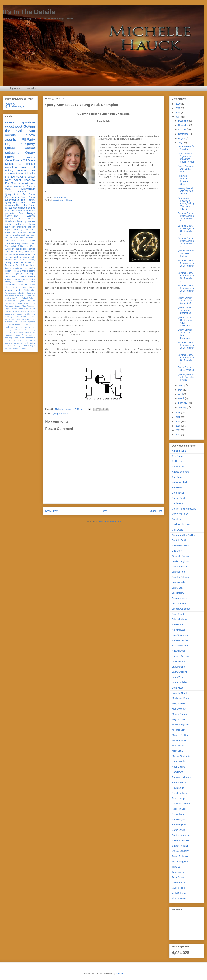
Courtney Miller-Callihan (184, 535)
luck (25, 325)
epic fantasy (22, 211)
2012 (178, 430)
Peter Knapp (178, 798)
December (184, 121)
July (180, 143)
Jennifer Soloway (181, 577)
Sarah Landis (179, 830)
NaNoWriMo (10, 301)
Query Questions (20, 155)
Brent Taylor (178, 493)
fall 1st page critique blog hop (20, 208)
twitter (33, 343)
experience (23, 279)
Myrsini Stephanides (182, 756)
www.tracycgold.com (63, 200)
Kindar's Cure (27, 192)
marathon (31, 325)
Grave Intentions (13, 268)
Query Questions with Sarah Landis (186, 169)
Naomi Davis (178, 761)
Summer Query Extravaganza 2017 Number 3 (186, 289)
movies (32, 232)
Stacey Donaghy (180, 851)
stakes (21, 340)
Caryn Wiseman (180, 514)
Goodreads (11, 221)
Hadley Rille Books (17, 295)
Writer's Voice (19, 311)
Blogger (119, 974)
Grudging (10, 192)
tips (23, 241)
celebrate (9, 252)
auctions (9, 314)
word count (10, 348)
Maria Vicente (179, 709)
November (184, 125)
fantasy (8, 238)
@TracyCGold (59, 197)
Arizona (16, 293)
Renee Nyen (178, 814)
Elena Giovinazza (181, 545)
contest (24, 183)
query (10, 122)
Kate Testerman (180, 635)
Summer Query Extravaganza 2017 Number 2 (186, 346)
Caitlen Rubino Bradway (184, 509)
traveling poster (26, 177)
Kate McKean (179, 630)
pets (26, 327)
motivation (19, 282)
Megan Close (179, 719)
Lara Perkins (178, 667)
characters (30, 235)
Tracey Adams (179, 872)
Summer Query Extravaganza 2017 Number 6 (186, 242)
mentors (9, 257)
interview (30, 180)
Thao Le (176, 867)
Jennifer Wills (179, 582)
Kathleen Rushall (181, 640)
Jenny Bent (178, 588)
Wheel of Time (12, 249)
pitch (16, 257)
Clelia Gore (178, 530)
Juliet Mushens (179, 619)
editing (9, 170)
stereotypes (30, 340)
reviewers (20, 224)
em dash (31, 319)
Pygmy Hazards (27, 301)
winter (22, 260)
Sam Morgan (178, 819)
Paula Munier (179, 788)
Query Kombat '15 (16, 160)
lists (33, 254)
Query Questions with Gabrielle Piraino (186, 377)
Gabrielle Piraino (180, 556)
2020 (178, 104)
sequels (9, 235)
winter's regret (29, 346)
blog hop (22, 221)
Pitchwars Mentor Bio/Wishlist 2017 (185, 180)
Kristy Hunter (179, 651)
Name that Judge (26, 205)
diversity (19, 252)
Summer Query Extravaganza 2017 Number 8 (186, 217)
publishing (25, 257)
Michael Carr (178, 730)
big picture (18, 314)
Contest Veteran (27, 263)
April (181, 394)
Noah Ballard (179, 767)
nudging (31, 282)
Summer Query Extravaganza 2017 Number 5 (186, 264)
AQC (19, 243)
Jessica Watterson (181, 609)
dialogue (31, 274)
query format (17, 332)
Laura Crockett (179, 672)
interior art (19, 325)
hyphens (32, 322)
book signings (14, 274)
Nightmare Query (20, 144)
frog (17, 322)
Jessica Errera (179, 603)
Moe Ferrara (178, 746)
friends (23, 200)
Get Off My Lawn (25, 265)
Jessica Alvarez (180, 598)
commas (25, 317)
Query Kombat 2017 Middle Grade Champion (185, 334)
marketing (22, 227)
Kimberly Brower (180, 646)
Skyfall (23, 271)
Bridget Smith (179, 498)
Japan (32, 243)
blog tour (31, 314)
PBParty (28, 139)
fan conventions (20, 232)
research (27, 332)
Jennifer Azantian (181, 567)
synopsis (23, 287)
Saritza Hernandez (181, 835)
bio (25, 314)
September (184, 134)
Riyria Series (29, 303)
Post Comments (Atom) (110, 521)
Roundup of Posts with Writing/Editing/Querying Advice (186, 203)
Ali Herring (177, 461)
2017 (178, 117)
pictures (32, 327)
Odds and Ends (26, 246)
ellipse (24, 319)
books (13, 211)
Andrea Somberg (181, 472)
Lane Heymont (179, 661)
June (181, 385)
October (182, 129)
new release (27, 219)
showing (8, 338)
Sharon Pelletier (180, 846)
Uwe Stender (179, 883)
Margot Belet (178, 703)
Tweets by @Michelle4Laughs (15, 105)
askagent (31, 311)
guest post (14, 126)
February (183, 403)
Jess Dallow (178, 593)
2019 (178, 108)
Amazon (8, 293)
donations (22, 276)
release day (26, 170)
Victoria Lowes (179, 898)
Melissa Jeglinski (180, 725)
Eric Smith (177, 551)
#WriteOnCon (30, 290)
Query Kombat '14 (20, 162)
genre (15, 254)
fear (7, 211)
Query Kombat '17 (61, 413)
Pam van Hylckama (182, 777)
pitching (8, 330)
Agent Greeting (14, 230)
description (15, 319)
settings (32, 335)
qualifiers (25, 330)
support (32, 227)
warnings (17, 346)
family (32, 211)
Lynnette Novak (180, 693)
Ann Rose (177, 477)
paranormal (10, 285)
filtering (32, 279)
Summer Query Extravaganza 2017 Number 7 (186, 230)
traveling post (19, 235)
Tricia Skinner (179, 877)
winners (9, 290)
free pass (30, 252)
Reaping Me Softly (14, 303)
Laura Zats (177, 677)
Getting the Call (20, 129)
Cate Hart (177, 519)
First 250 (23, 293)
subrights (9, 343)
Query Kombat (20, 148)
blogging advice (12, 317)
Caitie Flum (178, 503)
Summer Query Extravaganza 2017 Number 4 (186, 277)
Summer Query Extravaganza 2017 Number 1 (186, 359)
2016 (178, 413)
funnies (8, 254)
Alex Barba (177, 456)
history (8, 282)
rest (33, 332)
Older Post (156, 511)
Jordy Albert (30, 295)
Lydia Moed (178, 688)
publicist (16, 330)
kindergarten (25, 254)
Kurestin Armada (180, 656)
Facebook (10, 265)
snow (15, 287)
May (181, 390)
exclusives (9, 322)
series (15, 260)
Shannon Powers (181, 840)
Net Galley (29, 268)
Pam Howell (178, 772)
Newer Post (52, 511)
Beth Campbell (179, 482)
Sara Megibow (179, 825)
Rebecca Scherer (181, 809)
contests (10, 174)
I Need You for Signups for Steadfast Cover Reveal (186, 158)
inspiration (27, 122)
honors (23, 322)
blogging (31, 271)
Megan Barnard (180, 714)
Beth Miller (177, 488)
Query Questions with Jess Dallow (186, 253)
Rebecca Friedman (181, 804)
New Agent (13, 180)
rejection (23, 285)
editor (14, 279)
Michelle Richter (180, 735)
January (182, 407)
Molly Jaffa (177, 751)
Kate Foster (178, 624)
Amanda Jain (179, 466)
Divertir (25, 243)
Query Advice (13, 194)
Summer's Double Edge (15, 306)
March (182, 398)
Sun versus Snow (20, 133)
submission (10, 241)
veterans (9, 346)
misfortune (20, 327)
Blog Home (14, 88)
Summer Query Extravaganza (20, 188)
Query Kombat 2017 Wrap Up (186, 369)
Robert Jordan (12, 271)
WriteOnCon (24, 309)
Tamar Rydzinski (180, 856)
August (182, 138)
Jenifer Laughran (180, 561)
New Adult (10, 246)
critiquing (12, 152)
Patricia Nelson (180, 782)
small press (19, 338)
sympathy (18, 343)
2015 (178, 417)
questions (31, 238)
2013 (178, 426)
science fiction (20, 335)
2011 (178, 435)
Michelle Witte (179, 740)
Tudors (14, 309)
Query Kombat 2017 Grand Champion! (185, 301)
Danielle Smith (179, 540)
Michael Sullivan (28, 298)
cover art (28, 167)
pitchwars (10, 205)
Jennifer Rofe (179, 572)
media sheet (10, 327)
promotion (10, 213)
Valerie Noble (179, 888)
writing (31, 157)
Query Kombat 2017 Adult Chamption (185, 310)
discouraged (11, 276)
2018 (178, 113)
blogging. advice (27, 249)
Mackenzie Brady (181, 698)
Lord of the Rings (13, 298)
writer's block (22, 348)
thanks (32, 287)
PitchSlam (11, 183)
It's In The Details (29, 12)
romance (9, 335)
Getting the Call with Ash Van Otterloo (185, 191)
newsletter (19, 238)
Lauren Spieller (180, 682)
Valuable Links (27, 202)
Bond (16, 263)
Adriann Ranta (179, 451)
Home (104, 511)
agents (11, 139)
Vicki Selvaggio (180, 893)
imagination (10, 325)
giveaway (19, 186)
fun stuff (21, 174)
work (18, 290)
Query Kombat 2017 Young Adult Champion (185, 321)
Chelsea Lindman (181, 524)
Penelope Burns (180, 793)
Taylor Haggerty (180, 861)
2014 (178, 422)
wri (16, 348)
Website (32, 88)
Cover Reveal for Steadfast (186, 148)
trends (26, 343)
